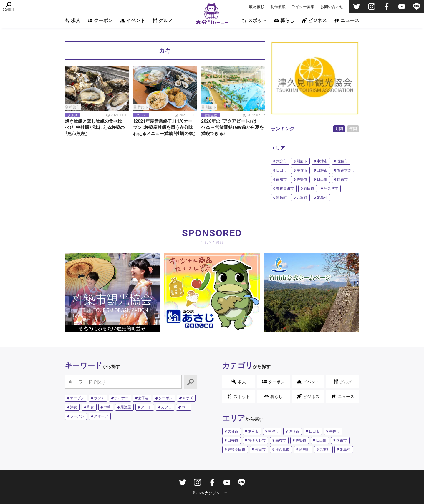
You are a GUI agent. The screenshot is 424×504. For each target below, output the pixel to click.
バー (185, 407)
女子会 (143, 398)
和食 (90, 407)
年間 (353, 129)
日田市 (281, 170)
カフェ (166, 407)
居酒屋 (126, 407)
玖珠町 (281, 198)
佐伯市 (342, 161)
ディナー (121, 398)
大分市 (281, 161)
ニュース (347, 20)
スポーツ (101, 416)
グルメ (163, 20)
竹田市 (309, 189)
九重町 (302, 198)
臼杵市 (322, 170)
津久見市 (331, 189)
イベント (133, 20)
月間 (339, 129)
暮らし (284, 20)
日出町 (322, 179)
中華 (107, 407)
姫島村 (322, 198)
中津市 (322, 161)
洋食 (74, 407)
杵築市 (302, 179)
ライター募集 (303, 7)
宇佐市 (302, 170)
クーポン (100, 20)
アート (146, 407)
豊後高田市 (285, 189)
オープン (77, 398)
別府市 (302, 161)
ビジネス (314, 20)
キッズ (188, 398)
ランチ (99, 398)
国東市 (342, 179)
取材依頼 (257, 7)
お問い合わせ (332, 7)
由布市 (281, 179)
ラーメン (77, 416)
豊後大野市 (346, 170)
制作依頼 (278, 7)
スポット (254, 20)
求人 (73, 20)
